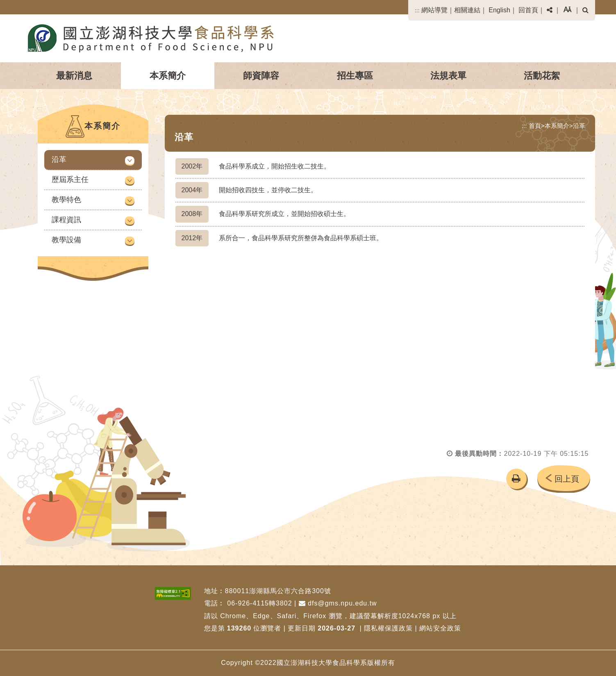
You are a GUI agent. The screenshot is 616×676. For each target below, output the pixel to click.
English (499, 10)
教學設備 (66, 240)
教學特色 (66, 200)
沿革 (59, 159)
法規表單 (448, 76)
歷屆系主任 (70, 180)
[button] (550, 10)
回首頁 (528, 10)
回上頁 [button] (567, 479)
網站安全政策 (440, 628)
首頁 (535, 126)
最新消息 (74, 76)
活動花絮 (542, 76)
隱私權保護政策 (388, 628)
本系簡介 (168, 76)
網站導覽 (434, 10)
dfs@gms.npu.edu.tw (338, 603)
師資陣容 (261, 76)
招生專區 (355, 76)
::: (417, 10)
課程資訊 (66, 220)
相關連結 (467, 10)
